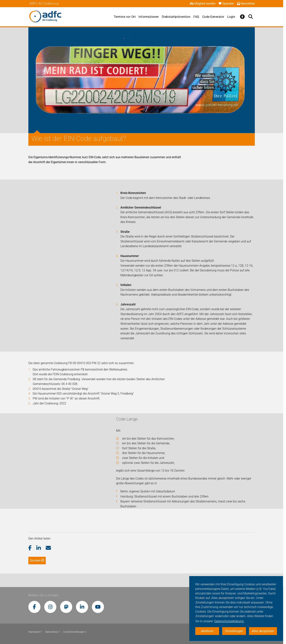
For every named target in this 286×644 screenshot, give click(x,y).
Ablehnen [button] (207, 631)
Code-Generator (213, 17)
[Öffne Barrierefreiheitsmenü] (242, 17)
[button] (32, 548)
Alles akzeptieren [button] (263, 631)
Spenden (226, 4)
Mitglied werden (203, 4)
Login (231, 17)
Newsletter (246, 4)
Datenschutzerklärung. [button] (229, 621)
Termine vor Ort (125, 17)
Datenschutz (53, 632)
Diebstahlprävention (176, 17)
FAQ (196, 17)
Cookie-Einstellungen (75, 632)
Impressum (35, 632)
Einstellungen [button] (234, 631)
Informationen (149, 17)
